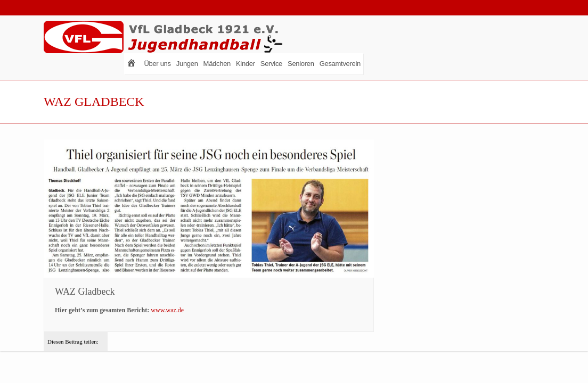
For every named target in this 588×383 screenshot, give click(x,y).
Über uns (157, 64)
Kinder (246, 64)
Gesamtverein (340, 64)
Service (271, 64)
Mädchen (217, 64)
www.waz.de (167, 310)
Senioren (301, 64)
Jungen (187, 64)
